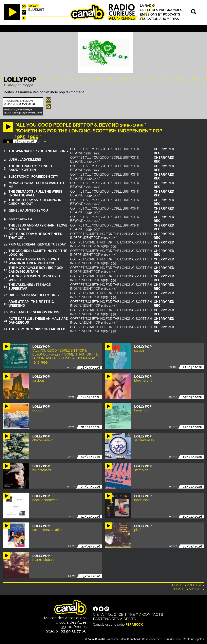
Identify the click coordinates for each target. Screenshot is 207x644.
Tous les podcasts (187, 585)
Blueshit (36, 10)
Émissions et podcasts (160, 14)
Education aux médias (159, 19)
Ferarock (134, 625)
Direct (34, 6)
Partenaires (106, 619)
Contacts (153, 614)
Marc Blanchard (130, 639)
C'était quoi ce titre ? (115, 614)
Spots (130, 619)
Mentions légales (193, 639)
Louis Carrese (172, 639)
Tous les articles (188, 589)
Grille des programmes (161, 10)
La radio (147, 6)
